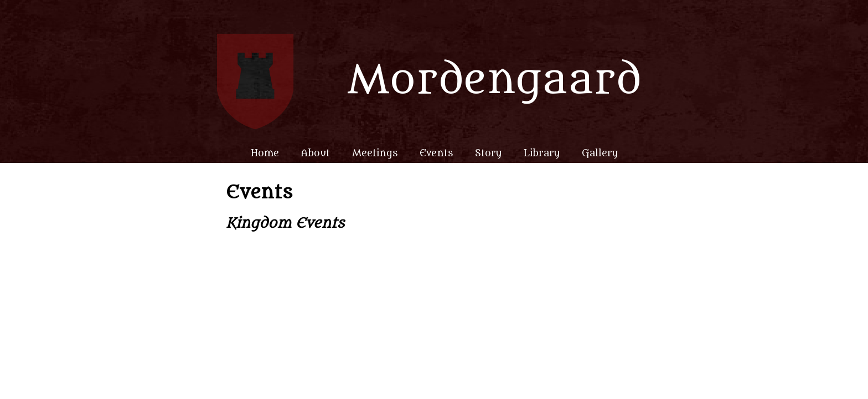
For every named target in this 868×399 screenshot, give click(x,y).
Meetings (375, 154)
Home (265, 154)
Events (436, 154)
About (316, 154)
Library (542, 154)
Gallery (600, 154)
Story (488, 154)
